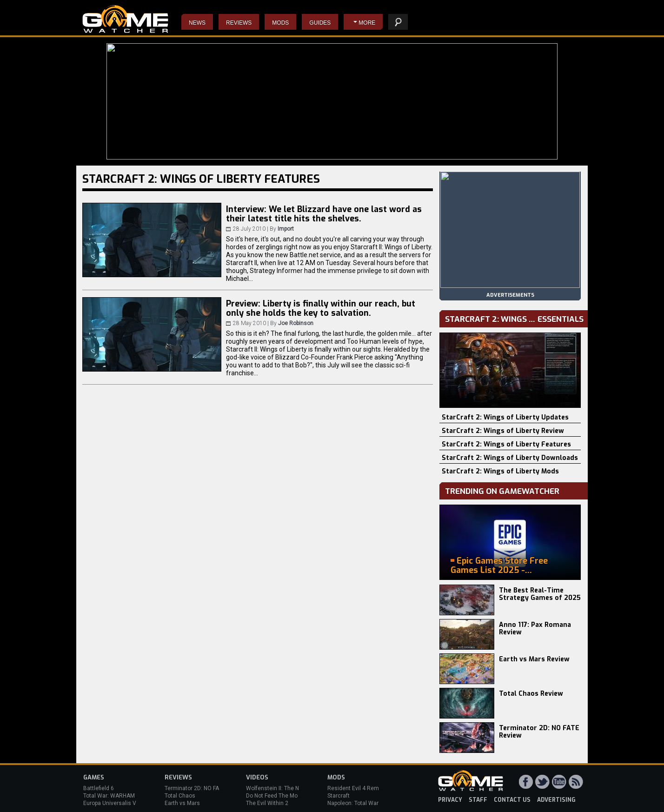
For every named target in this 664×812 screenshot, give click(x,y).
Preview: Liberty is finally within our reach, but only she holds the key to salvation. (321, 308)
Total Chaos (180, 796)
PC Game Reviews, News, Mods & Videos (125, 19)
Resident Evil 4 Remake (358, 788)
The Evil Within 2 (267, 803)
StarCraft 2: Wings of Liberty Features (506, 444)
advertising (556, 800)
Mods (280, 23)
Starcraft (339, 796)
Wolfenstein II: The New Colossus (289, 788)
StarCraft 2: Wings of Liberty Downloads (510, 458)
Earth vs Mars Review (534, 659)
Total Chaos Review (531, 694)
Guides (320, 23)
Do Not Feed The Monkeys (279, 796)
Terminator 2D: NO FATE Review (539, 732)
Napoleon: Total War (353, 803)
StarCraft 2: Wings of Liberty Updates (505, 417)
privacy (450, 800)
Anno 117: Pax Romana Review (535, 629)
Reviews (239, 23)
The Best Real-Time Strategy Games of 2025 (540, 594)
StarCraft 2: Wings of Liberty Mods (500, 471)
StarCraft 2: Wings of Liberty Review (503, 431)
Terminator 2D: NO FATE (195, 788)
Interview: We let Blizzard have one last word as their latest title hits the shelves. (324, 214)
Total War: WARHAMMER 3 (117, 796)
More (367, 23)
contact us (512, 800)
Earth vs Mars (182, 803)
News (197, 23)
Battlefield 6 (99, 788)
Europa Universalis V (110, 803)
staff (478, 800)
